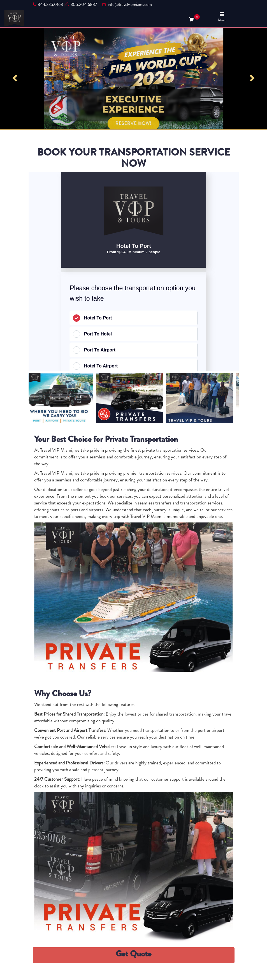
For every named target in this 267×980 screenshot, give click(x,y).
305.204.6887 (81, 4)
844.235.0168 (48, 4)
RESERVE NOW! (133, 123)
